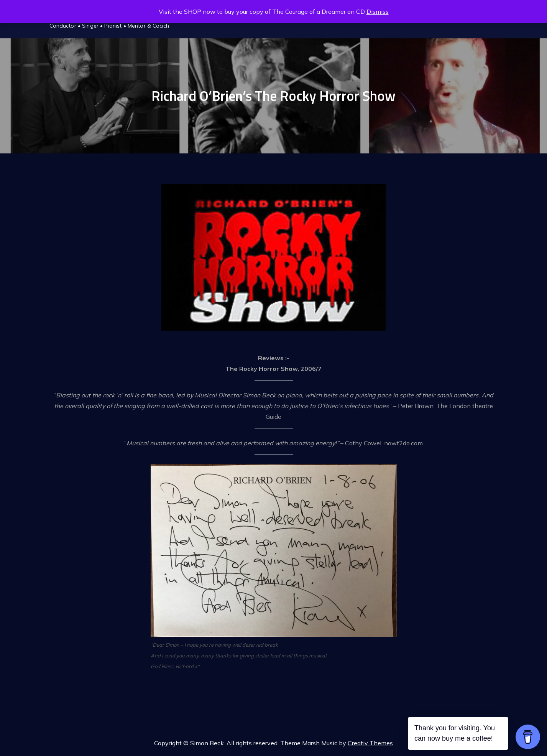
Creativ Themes (370, 743)
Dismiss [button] (378, 12)
